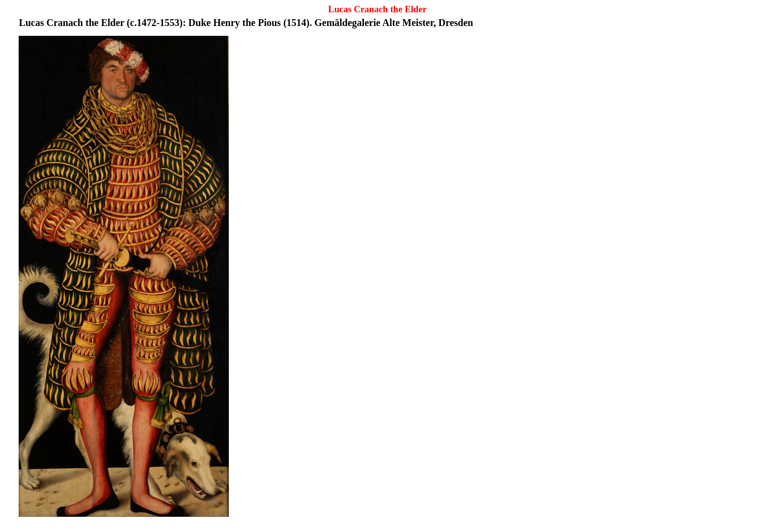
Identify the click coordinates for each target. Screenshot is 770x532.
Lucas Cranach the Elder (377, 9)
